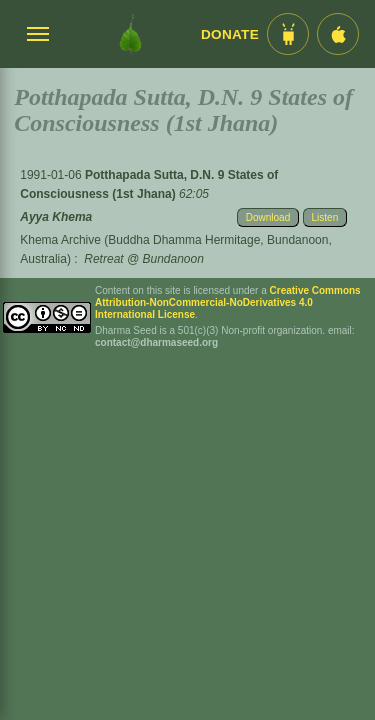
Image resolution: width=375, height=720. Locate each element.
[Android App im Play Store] (288, 34)
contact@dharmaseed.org (156, 342)
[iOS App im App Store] (338, 34)
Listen (325, 217)
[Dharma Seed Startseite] (130, 34)
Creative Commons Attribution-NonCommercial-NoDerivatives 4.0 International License (228, 302)
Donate (230, 34)
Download (268, 217)
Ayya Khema (56, 217)
